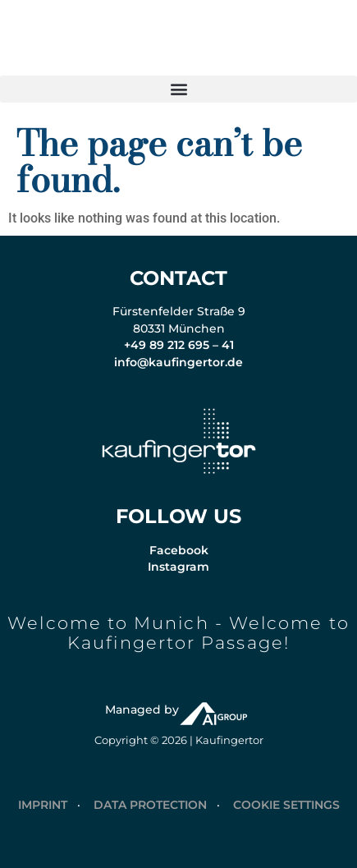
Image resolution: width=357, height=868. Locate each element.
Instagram (178, 567)
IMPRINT (43, 805)
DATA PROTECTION (150, 805)
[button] (178, 89)
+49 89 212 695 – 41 (179, 345)
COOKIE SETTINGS (286, 805)
